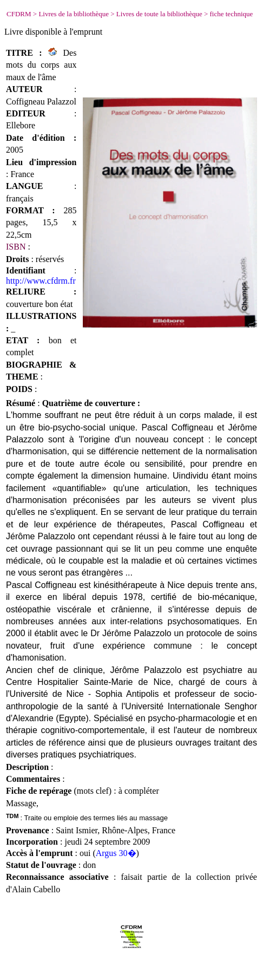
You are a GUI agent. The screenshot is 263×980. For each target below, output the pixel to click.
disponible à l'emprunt (64, 32)
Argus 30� (116, 853)
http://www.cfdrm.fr (41, 281)
